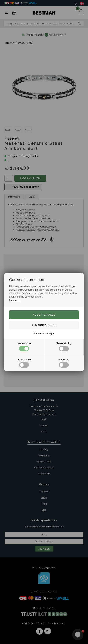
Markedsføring (64, 347)
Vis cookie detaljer (44, 334)
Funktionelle (24, 363)
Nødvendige (24, 347)
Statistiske (64, 363)
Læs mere (15, 300)
